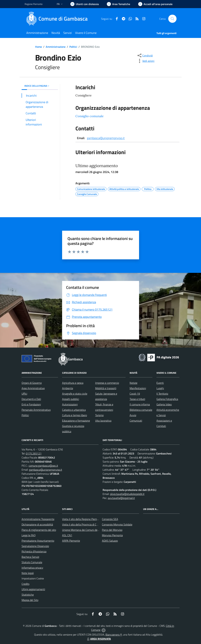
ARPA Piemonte (71, 541)
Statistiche (28, 595)
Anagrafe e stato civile (75, 394)
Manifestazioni (138, 388)
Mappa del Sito (30, 600)
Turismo (99, 415)
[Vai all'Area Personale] (155, 4)
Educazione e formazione (76, 421)
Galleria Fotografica (167, 399)
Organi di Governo (32, 383)
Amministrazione (56, 47)
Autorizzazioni (70, 404)
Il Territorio (162, 394)
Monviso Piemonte (112, 535)
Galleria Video (164, 404)
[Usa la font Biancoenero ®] (85, 4)
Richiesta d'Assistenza (34, 551)
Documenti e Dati (31, 399)
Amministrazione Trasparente (38, 519)
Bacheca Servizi (30, 557)
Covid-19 (135, 394)
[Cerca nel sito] (172, 19)
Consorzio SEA (110, 519)
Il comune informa (140, 404)
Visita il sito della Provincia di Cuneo (82, 524)
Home (38, 47)
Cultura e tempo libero (75, 415)
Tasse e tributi (137, 399)
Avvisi (133, 415)
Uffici (24, 394)
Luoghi (160, 388)
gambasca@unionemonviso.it (106, 138)
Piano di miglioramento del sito (39, 530)
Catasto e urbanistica (74, 410)
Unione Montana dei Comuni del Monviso (85, 530)
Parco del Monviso (112, 530)
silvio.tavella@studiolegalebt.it (127, 494)
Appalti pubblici (71, 399)
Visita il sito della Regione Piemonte (82, 519)
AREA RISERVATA (99, 639)
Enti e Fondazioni (31, 404)
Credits (25, 584)
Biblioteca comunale (141, 410)
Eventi (160, 383)
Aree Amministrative (33, 388)
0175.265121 (34, 453)
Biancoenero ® (114, 635)
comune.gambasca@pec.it (43, 466)
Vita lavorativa (103, 421)
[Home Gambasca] (58, 19)
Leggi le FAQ (29, 535)
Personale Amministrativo (36, 410)
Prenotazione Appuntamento (38, 541)
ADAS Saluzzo (110, 541)
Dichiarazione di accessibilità (37, 524)
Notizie (133, 383)
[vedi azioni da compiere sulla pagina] (146, 61)
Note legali (28, 573)
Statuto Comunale (32, 562)
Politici (73, 47)
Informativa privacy (32, 568)
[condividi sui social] (145, 55)
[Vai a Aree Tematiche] (118, 4)
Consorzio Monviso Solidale (117, 524)
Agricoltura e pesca (73, 383)
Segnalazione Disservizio (35, 546)
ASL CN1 (67, 535)
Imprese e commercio (107, 383)
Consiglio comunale (90, 116)
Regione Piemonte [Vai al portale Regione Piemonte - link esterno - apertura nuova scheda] (34, 4)
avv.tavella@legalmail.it (121, 498)
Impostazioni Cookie (33, 578)
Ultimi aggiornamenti (33, 589)
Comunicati (136, 421)
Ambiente (68, 388)
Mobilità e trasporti (106, 388)
